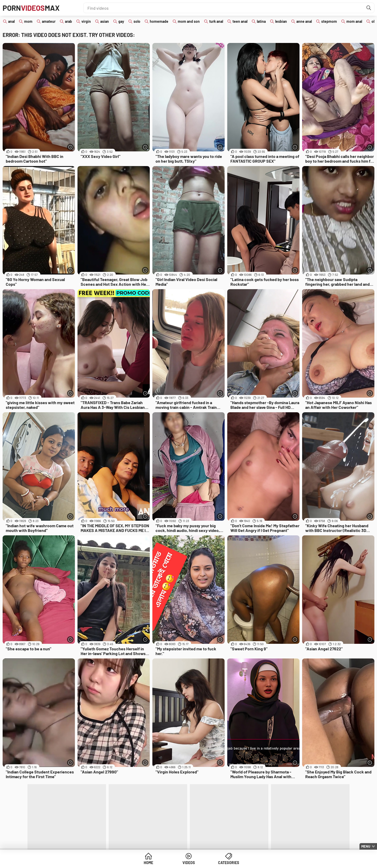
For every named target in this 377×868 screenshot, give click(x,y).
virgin (86, 21)
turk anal (216, 21)
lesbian (281, 21)
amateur (49, 21)
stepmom (329, 21)
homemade (159, 21)
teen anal (240, 21)
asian (105, 21)
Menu (366, 846)
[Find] (369, 8)
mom (28, 21)
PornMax (31, 8)
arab (68, 21)
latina (261, 21)
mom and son (189, 21)
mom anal (354, 21)
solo (137, 21)
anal (11, 21)
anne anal (304, 21)
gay (121, 21)
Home (148, 863)
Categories (229, 863)
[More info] (70, 147)
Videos (189, 863)
